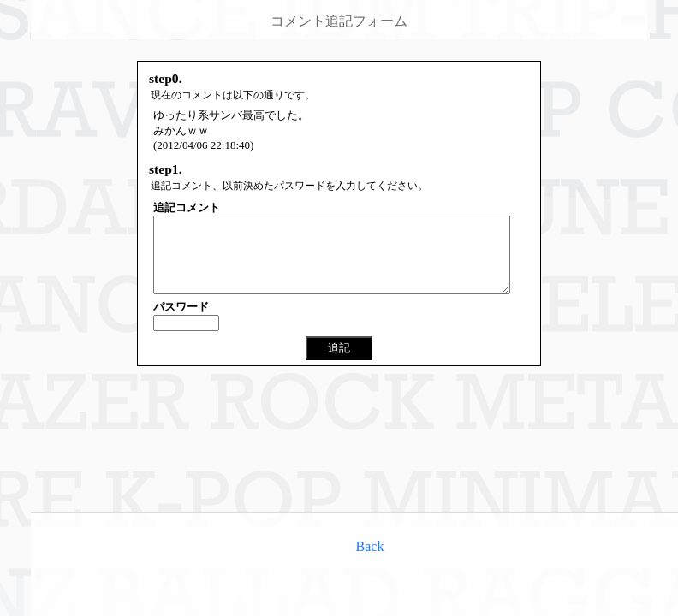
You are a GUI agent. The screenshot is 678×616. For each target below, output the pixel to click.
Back (370, 546)
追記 (339, 363)
